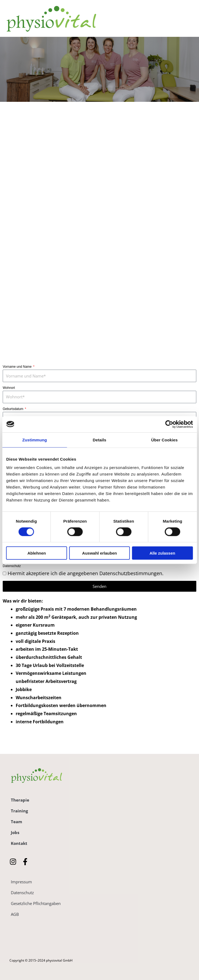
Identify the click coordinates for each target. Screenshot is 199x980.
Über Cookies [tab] (164, 440)
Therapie (20, 800)
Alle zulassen (162, 553)
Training (19, 811)
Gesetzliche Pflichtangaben (36, 903)
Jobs (15, 832)
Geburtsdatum (13, 409)
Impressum (21, 882)
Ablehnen (37, 553)
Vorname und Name (18, 367)
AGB (15, 914)
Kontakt (19, 843)
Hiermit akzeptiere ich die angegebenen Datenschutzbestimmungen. (86, 573)
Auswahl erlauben (99, 553)
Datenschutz (12, 566)
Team (17, 822)
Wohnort (9, 388)
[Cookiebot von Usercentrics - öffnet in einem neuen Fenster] (169, 424)
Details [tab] (100, 440)
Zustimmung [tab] (35, 440)
